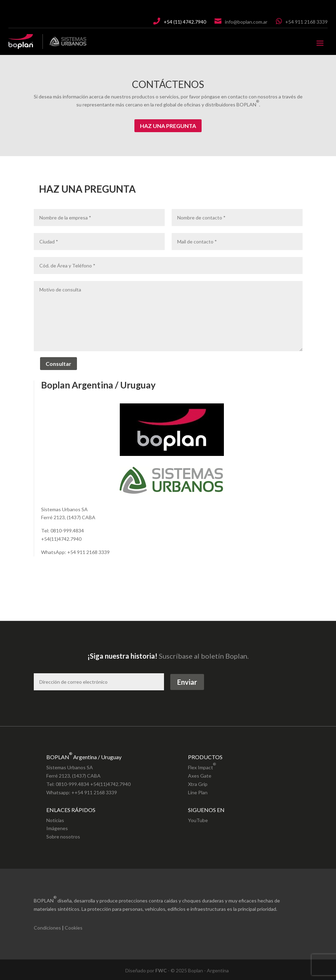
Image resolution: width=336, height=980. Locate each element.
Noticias (55, 820)
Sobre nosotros (63, 837)
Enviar (187, 682)
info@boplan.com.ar (246, 22)
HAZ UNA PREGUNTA (168, 126)
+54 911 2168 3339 (306, 22)
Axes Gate (200, 776)
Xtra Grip (198, 784)
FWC (161, 970)
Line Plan (198, 792)
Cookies (74, 928)
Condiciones (47, 928)
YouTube (198, 820)
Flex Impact (202, 765)
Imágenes (57, 828)
